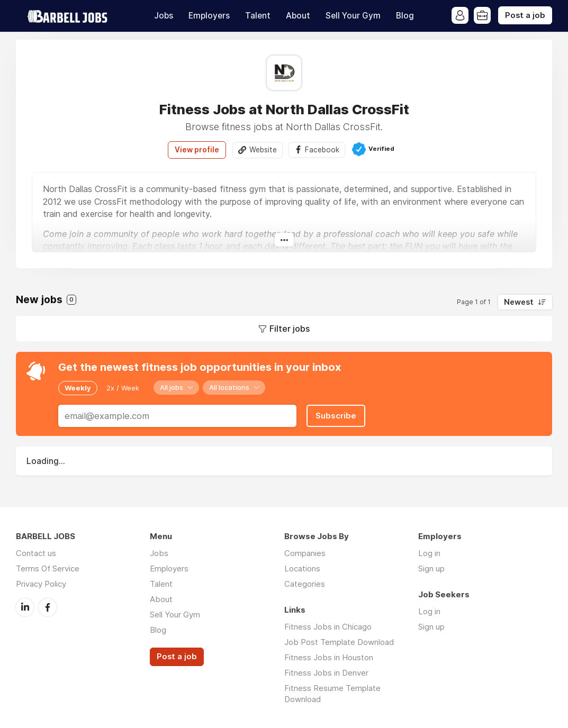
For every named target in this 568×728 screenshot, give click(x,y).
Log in (429, 553)
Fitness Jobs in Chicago (328, 627)
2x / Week (123, 388)
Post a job (525, 15)
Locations (302, 568)
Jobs (164, 16)
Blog (405, 16)
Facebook (322, 150)
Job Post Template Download (339, 642)
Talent (258, 16)
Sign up (431, 568)
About (298, 16)
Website (263, 150)
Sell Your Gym (353, 16)
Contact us (36, 553)
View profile (197, 150)
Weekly (78, 388)
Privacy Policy (41, 584)
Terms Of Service (48, 568)
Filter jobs (290, 329)
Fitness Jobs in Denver (326, 673)
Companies (305, 553)
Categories (305, 584)
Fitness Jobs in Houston (329, 657)
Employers (209, 16)
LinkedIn (25, 607)
